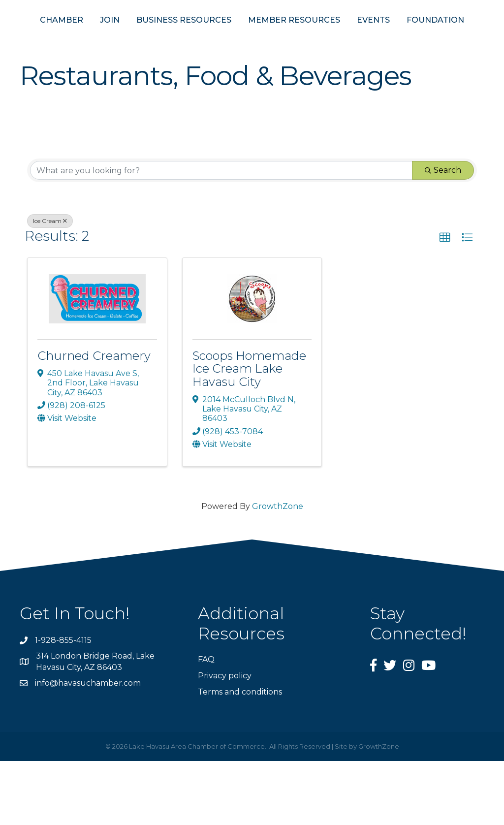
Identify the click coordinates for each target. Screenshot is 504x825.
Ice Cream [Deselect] (50, 285)
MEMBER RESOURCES (380, 39)
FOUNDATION (252, 84)
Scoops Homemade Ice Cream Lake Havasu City (249, 433)
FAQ (206, 723)
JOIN (99, 39)
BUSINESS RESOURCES (173, 39)
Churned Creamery (94, 420)
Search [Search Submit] (443, 234)
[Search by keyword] (221, 234)
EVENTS (459, 39)
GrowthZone (278, 570)
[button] (445, 302)
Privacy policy (225, 740)
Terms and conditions (240, 756)
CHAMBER (51, 39)
